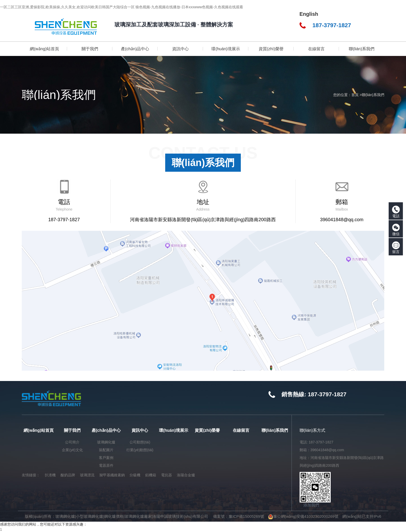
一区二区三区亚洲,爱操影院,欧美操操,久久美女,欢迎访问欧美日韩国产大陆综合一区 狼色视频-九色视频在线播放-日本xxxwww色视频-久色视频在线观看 (122, 7)
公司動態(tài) (140, 442)
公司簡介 (72, 442)
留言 (396, 248)
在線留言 (241, 430)
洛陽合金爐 (186, 475)
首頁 (355, 95)
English (309, 14)
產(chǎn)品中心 (106, 430)
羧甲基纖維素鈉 (112, 475)
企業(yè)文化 (72, 450)
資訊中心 (140, 430)
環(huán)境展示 (174, 430)
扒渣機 (50, 475)
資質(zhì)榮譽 (207, 430)
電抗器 (166, 475)
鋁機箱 (151, 475)
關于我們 (72, 430)
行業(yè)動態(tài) (140, 450)
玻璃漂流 (87, 475)
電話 (396, 212)
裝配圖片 (106, 450)
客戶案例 (106, 458)
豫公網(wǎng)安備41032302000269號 (303, 516)
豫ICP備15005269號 (246, 516)
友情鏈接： (31, 475)
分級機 (135, 475)
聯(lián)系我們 (373, 95)
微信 (396, 230)
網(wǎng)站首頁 (39, 430)
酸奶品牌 (68, 475)
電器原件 (106, 465)
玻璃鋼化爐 (106, 442)
